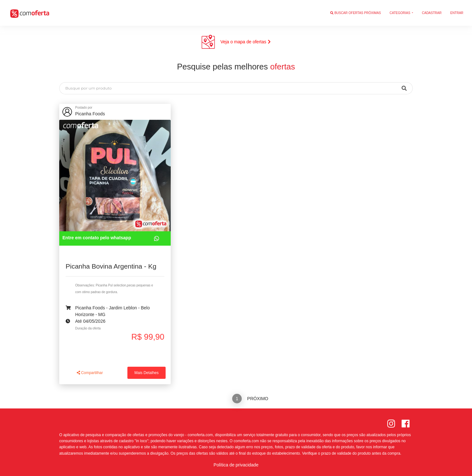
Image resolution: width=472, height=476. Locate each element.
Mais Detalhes (147, 373)
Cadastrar (432, 13)
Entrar (457, 13)
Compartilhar (90, 373)
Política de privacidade (236, 465)
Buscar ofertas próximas (356, 13)
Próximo (258, 399)
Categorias (400, 13)
